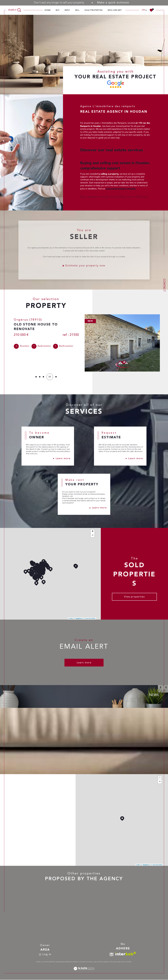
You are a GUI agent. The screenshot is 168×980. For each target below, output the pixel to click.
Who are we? (115, 10)
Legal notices (98, 962)
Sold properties (94, 10)
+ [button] (93, 532)
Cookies (129, 962)
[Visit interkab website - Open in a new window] (126, 954)
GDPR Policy (121, 962)
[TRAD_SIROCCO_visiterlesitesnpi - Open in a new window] (112, 955)
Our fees (82, 962)
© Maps (78, 619)
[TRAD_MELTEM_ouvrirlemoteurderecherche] (15, 10)
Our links (113, 962)
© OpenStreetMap (90, 619)
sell (77, 10)
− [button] (93, 536)
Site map (89, 962)
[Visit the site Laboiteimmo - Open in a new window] (84, 972)
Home (47, 10)
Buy (58, 10)
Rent (67, 10)
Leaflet (71, 619)
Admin (106, 962)
